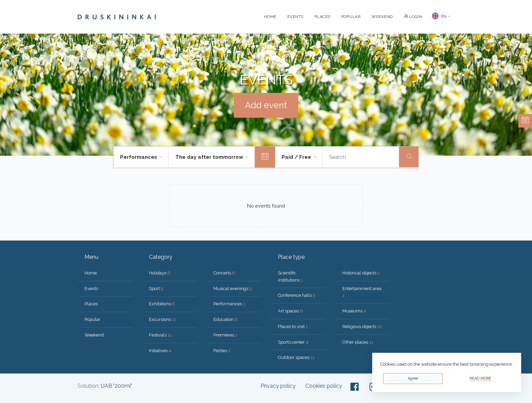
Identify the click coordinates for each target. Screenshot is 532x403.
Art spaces (290, 311)
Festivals (160, 335)
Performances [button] (139, 157)
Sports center (293, 342)
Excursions (163, 319)
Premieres (225, 335)
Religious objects (362, 327)
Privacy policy (278, 386)
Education (226, 319)
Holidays (160, 273)
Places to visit (293, 327)
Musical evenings (233, 289)
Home (270, 17)
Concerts (224, 273)
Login (413, 17)
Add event (266, 105)
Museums (354, 311)
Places (322, 17)
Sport (156, 289)
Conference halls (297, 295)
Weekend (382, 17)
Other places (358, 342)
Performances (229, 304)
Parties (222, 351)
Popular (351, 17)
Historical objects (361, 273)
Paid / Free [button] (297, 157)
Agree (413, 378)
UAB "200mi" (116, 386)
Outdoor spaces (296, 357)
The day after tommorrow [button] (210, 157)
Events (296, 17)
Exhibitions (162, 304)
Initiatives (160, 351)
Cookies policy (324, 386)
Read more (480, 378)
